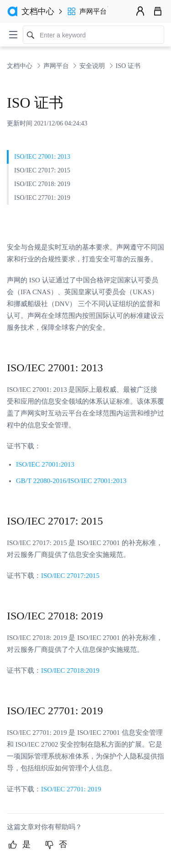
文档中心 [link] (21, 66)
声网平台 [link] (57, 66)
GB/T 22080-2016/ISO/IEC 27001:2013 (71, 481)
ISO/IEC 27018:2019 (70, 670)
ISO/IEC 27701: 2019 (71, 789)
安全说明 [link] (93, 66)
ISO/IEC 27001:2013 (45, 464)
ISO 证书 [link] (128, 66)
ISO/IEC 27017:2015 (70, 576)
